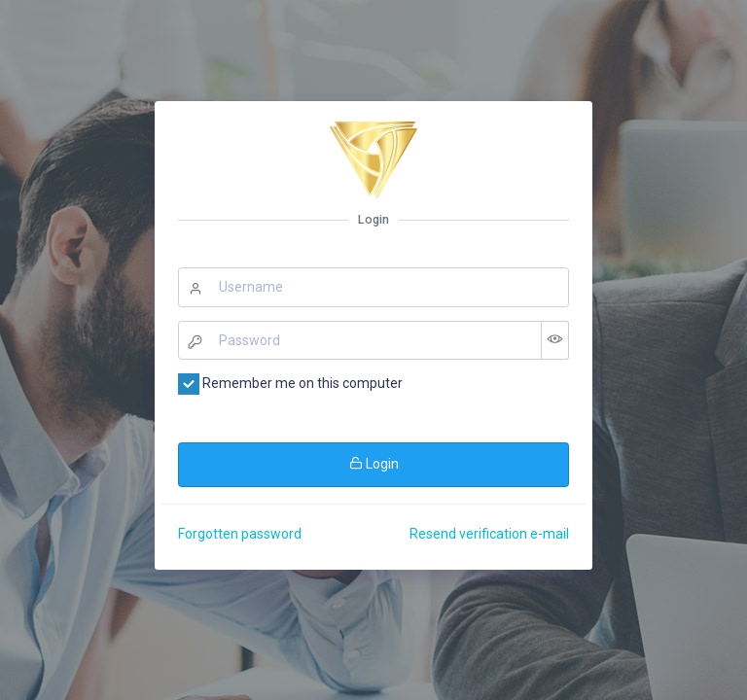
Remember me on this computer (290, 384)
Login (374, 464)
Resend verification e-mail (489, 534)
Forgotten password (240, 534)
